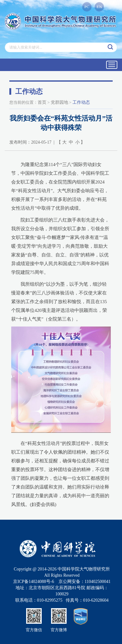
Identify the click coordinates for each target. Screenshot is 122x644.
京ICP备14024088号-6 (33, 582)
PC (87, 7)
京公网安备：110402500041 (84, 582)
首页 (42, 102)
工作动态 (81, 102)
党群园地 (59, 102)
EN (99, 7)
